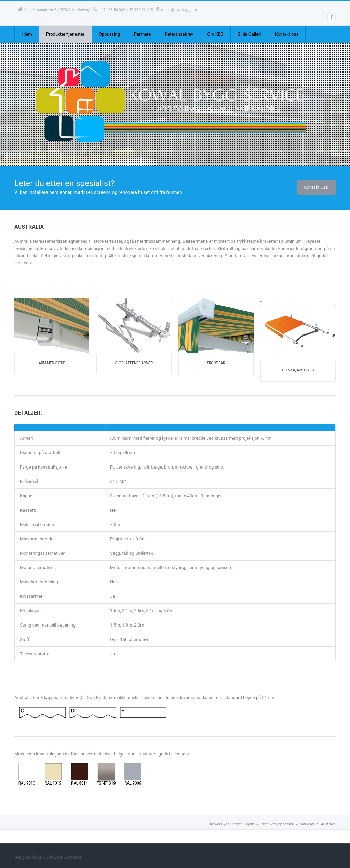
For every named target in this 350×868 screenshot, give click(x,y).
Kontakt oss (287, 34)
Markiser (307, 824)
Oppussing (109, 34)
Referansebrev (179, 34)
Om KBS (215, 34)
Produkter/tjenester (65, 34)
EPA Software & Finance (59, 857)
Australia (328, 824)
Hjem (27, 34)
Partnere (142, 34)
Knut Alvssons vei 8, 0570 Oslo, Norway (54, 10)
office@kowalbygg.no (177, 10)
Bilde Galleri (249, 34)
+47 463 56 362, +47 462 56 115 (123, 10)
